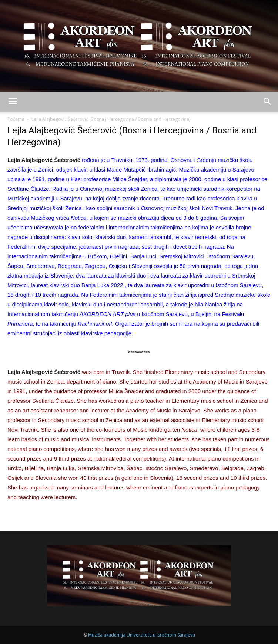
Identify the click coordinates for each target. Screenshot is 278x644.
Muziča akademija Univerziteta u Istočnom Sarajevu (142, 635)
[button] (268, 102)
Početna (16, 119)
